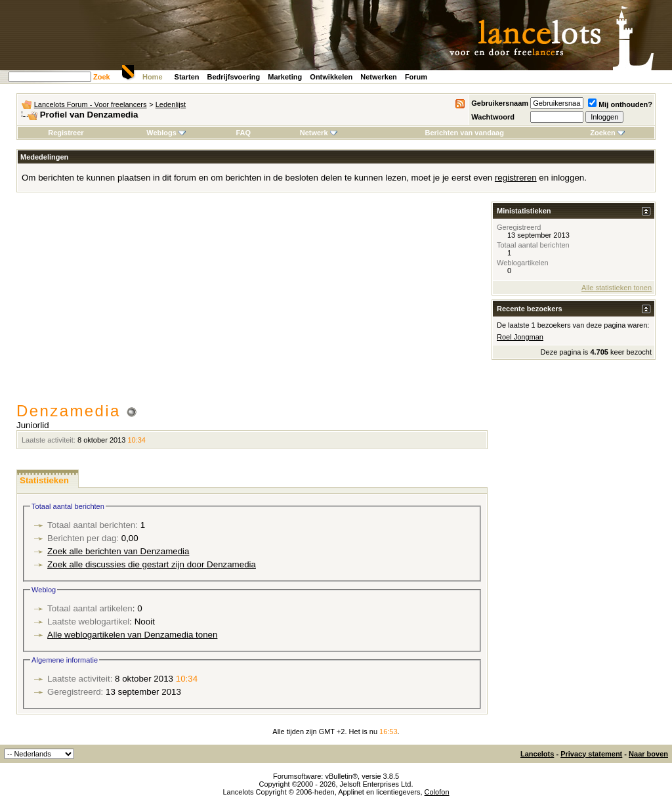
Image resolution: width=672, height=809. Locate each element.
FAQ (243, 133)
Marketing (285, 77)
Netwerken (379, 77)
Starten (187, 77)
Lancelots (537, 754)
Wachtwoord (493, 117)
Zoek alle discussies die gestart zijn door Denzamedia (152, 564)
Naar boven (648, 754)
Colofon (437, 792)
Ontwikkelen (331, 77)
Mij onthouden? (620, 104)
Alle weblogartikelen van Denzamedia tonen (132, 635)
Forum (416, 77)
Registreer (66, 133)
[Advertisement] (252, 303)
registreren (516, 178)
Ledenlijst (171, 104)
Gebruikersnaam (500, 103)
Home (153, 77)
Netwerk (319, 133)
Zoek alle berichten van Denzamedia (118, 551)
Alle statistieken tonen (617, 288)
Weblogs (166, 133)
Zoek (102, 77)
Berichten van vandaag (464, 133)
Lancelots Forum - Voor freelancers (91, 104)
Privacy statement (591, 754)
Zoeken (607, 133)
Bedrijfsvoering (234, 77)
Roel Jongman (520, 337)
